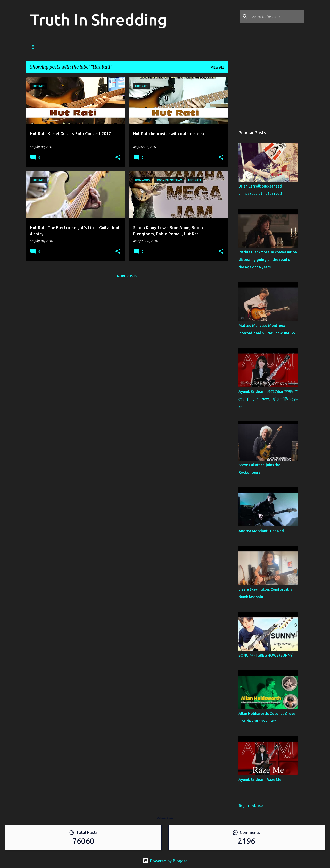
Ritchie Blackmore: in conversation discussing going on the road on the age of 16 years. (268, 260)
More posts (127, 276)
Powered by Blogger (165, 861)
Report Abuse (251, 806)
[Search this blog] (277, 16)
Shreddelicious (87, 47)
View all (218, 67)
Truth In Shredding (98, 20)
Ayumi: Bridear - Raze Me (260, 780)
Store (56, 47)
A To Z (118, 47)
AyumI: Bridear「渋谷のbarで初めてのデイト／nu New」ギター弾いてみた (268, 399)
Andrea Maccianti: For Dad (261, 531)
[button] (118, 158)
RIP (137, 47)
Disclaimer (161, 47)
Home (35, 47)
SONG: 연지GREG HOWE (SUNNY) (266, 655)
